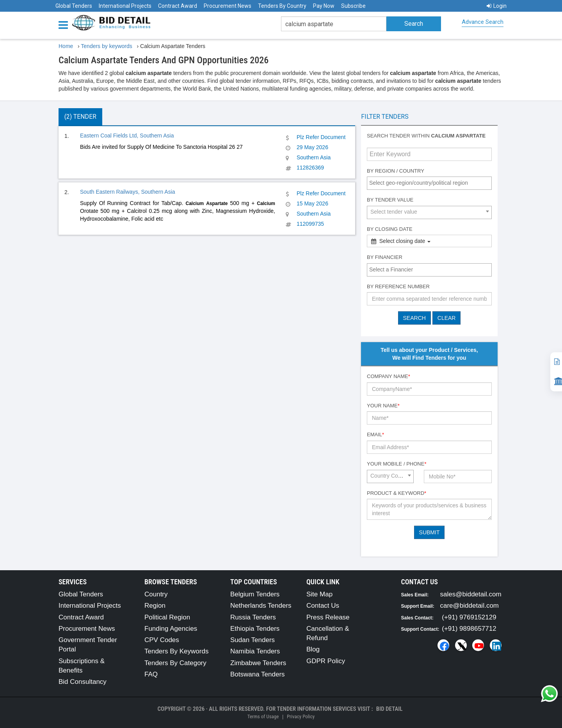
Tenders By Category (175, 663)
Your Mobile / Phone (397, 464)
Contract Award (178, 6)
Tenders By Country (282, 6)
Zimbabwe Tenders (258, 663)
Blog (313, 649)
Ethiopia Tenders (255, 629)
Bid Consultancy (83, 682)
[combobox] (429, 183)
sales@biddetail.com (471, 594)
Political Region (167, 617)
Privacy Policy (301, 716)
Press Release (328, 617)
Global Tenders (74, 6)
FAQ (151, 674)
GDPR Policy (326, 661)
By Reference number (398, 286)
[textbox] (431, 183)
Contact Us (323, 606)
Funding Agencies (171, 629)
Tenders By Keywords (176, 651)
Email (375, 434)
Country (156, 594)
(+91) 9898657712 (469, 629)
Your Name (383, 406)
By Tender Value (390, 200)
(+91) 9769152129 (469, 617)
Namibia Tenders (255, 651)
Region (155, 606)
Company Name (389, 376)
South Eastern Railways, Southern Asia (128, 192)
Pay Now (324, 6)
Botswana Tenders (258, 674)
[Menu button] (65, 24)
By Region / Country (396, 171)
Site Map (319, 594)
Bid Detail (389, 709)
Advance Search (483, 22)
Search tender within (426, 136)
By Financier (385, 257)
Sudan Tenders (253, 640)
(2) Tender (80, 117)
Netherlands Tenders (261, 606)
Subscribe (353, 6)
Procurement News (228, 6)
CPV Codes (162, 640)
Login (497, 6)
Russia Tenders (253, 617)
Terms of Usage (263, 716)
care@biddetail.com (470, 606)
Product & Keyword (397, 493)
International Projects (125, 6)
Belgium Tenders (255, 594)
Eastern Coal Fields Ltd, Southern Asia (127, 136)
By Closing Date (390, 229)
